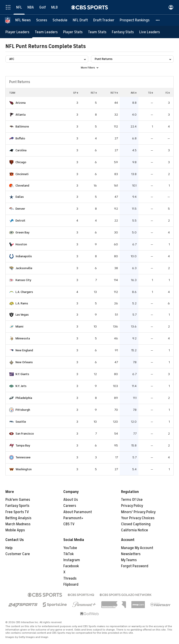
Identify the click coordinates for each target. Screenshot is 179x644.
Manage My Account (137, 548)
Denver (20, 209)
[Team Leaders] (46, 32)
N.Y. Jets (21, 386)
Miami (19, 326)
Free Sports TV (17, 512)
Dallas (20, 197)
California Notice (135, 530)
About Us (71, 500)
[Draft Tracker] (104, 20)
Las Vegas (22, 315)
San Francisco (25, 434)
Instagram (72, 560)
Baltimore (22, 126)
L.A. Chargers (24, 292)
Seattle (21, 422)
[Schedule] (60, 20)
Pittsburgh (23, 410)
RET (94, 93)
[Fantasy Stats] (123, 32)
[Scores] (42, 20)
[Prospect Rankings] (135, 20)
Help (9, 548)
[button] (158, 20)
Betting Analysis (18, 518)
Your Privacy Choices (138, 518)
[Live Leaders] (150, 32)
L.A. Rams (22, 303)
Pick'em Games (18, 500)
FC (168, 93)
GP (76, 93)
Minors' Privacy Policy (138, 512)
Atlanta (21, 115)
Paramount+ (73, 518)
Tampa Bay (23, 445)
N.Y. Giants (22, 374)
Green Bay (22, 232)
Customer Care (18, 554)
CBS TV (69, 524)
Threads (70, 578)
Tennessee (23, 457)
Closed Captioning (136, 524)
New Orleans (24, 362)
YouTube (70, 548)
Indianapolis (24, 256)
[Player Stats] (73, 32)
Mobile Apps (15, 530)
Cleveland (22, 186)
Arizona (21, 103)
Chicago (21, 162)
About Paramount (78, 512)
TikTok (69, 554)
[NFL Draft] (80, 20)
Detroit (20, 221)
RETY (114, 93)
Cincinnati (22, 174)
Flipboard (71, 585)
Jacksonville (24, 268)
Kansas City (23, 280)
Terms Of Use (132, 500)
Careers (70, 506)
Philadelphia (24, 398)
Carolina (21, 150)
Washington (24, 469)
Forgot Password (135, 566)
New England (24, 350)
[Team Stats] (97, 32)
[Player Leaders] (17, 32)
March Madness (18, 524)
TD (150, 93)
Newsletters (131, 554)
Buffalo (20, 138)
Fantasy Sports (17, 506)
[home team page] (11, 103)
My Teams (129, 560)
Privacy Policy (132, 506)
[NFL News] (23, 20)
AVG (134, 93)
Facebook (71, 566)
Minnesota (23, 338)
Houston (21, 244)
